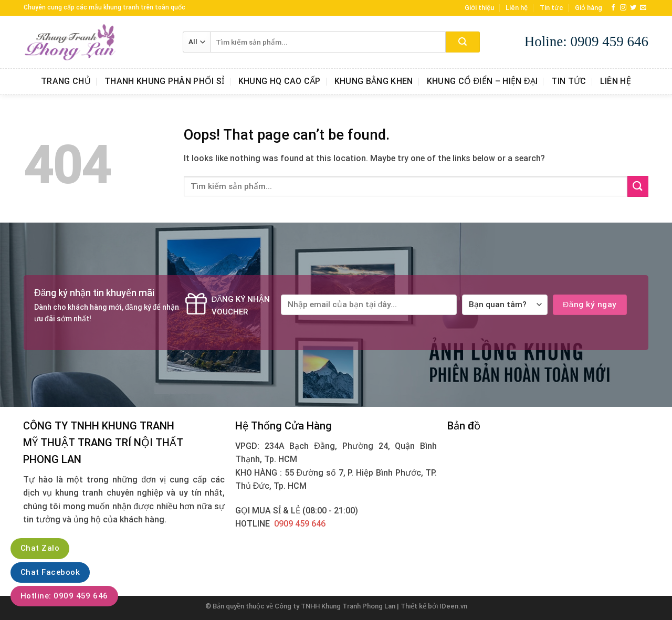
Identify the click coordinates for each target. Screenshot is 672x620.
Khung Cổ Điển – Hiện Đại (482, 81)
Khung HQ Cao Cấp (280, 81)
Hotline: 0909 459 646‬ (64, 596)
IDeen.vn (453, 606)
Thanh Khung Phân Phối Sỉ (165, 81)
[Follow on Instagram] (623, 8)
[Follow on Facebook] (613, 8)
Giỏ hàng (589, 8)
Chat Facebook (50, 572)
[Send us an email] (643, 8)
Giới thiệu (479, 8)
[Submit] (463, 42)
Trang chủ (66, 81)
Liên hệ (517, 8)
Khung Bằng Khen (374, 81)
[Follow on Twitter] (633, 8)
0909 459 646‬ (300, 524)
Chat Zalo (40, 548)
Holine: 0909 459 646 (586, 41)
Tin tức (552, 8)
